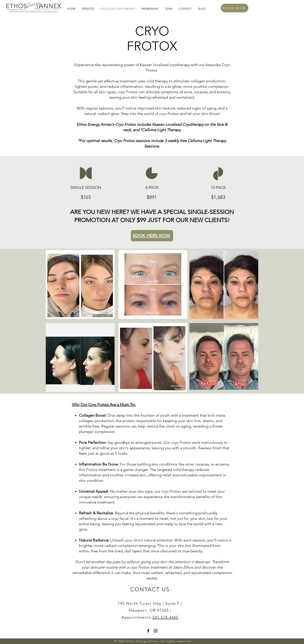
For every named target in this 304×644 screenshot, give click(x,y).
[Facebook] (148, 631)
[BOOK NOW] (235, 8)
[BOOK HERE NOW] (152, 236)
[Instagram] (156, 631)
